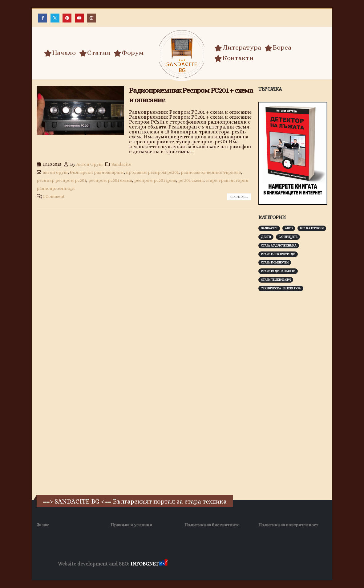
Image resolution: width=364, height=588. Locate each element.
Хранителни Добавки (191, 564)
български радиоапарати (97, 172)
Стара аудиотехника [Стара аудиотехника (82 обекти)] (279, 245)
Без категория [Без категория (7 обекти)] (312, 228)
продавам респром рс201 (152, 172)
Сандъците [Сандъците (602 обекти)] (288, 237)
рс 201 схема (191, 180)
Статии (95, 53)
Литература (238, 47)
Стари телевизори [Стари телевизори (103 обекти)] (276, 280)
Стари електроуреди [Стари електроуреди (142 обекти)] (278, 254)
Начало (60, 53)
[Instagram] (91, 18)
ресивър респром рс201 (61, 180)
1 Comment (54, 196)
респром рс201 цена (155, 180)
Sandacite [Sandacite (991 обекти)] (269, 228)
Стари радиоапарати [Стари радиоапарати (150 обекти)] (278, 271)
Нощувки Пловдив (284, 564)
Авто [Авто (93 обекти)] (289, 228)
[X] (55, 18)
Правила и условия (131, 525)
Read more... (239, 197)
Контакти (234, 58)
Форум (129, 53)
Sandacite (121, 164)
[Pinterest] (67, 18)
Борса (278, 47)
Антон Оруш (90, 164)
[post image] (80, 110)
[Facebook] (43, 18)
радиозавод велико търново (211, 172)
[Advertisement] (305, 392)
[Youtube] (79, 18)
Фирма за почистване (239, 564)
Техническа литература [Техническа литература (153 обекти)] (281, 288)
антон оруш (55, 172)
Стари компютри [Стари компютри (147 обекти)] (275, 262)
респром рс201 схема (110, 180)
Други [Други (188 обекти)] (266, 237)
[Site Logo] (182, 54)
